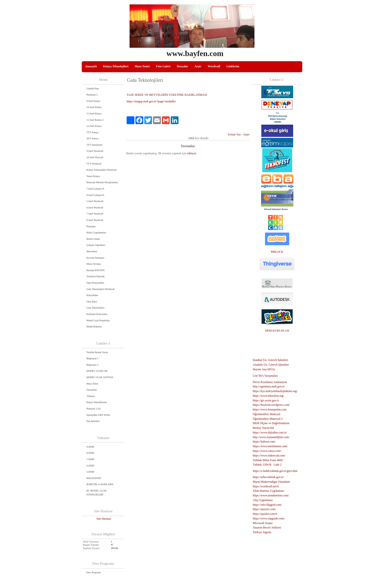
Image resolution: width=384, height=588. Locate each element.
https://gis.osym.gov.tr (266, 400)
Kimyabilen (92, 295)
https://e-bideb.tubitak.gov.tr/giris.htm (275, 471)
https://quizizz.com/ (264, 509)
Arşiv (198, 66)
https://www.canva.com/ (267, 451)
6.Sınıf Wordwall (95, 208)
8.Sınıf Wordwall (95, 220)
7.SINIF (90, 459)
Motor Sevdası (94, 264)
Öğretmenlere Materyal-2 (268, 419)
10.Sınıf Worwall (95, 157)
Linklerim (233, 66)
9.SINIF (90, 447)
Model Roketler (94, 327)
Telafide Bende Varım (97, 352)
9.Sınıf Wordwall (95, 151)
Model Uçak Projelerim (98, 320)
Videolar (91, 396)
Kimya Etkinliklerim (97, 402)
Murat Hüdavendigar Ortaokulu (271, 482)
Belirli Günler (93, 239)
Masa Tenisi (142, 66)
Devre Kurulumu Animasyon (270, 382)
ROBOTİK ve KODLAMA (100, 484)
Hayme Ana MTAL (264, 369)
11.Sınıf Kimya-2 (95, 120)
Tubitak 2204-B (262, 465)
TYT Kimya (92, 132)
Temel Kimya (93, 176)
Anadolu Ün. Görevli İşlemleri (271, 365)
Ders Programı (94, 572)
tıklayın (192, 153)
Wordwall (214, 66)
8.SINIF (90, 453)
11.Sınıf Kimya (94, 114)
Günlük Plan (93, 89)
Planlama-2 (92, 95)
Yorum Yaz (234, 134)
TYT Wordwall (94, 164)
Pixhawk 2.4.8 (94, 409)
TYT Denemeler (95, 145)
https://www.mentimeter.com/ (270, 446)
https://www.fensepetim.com (270, 409)
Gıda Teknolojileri (95, 308)
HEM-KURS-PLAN (277, 331)
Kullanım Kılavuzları (97, 314)
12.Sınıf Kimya (94, 126)
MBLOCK (277, 252)
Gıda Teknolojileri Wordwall (101, 289)
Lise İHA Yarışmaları (265, 376)
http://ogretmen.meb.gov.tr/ (269, 386)
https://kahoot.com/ (264, 442)
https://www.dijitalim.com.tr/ (270, 432)
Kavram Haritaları (95, 258)
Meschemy (92, 251)
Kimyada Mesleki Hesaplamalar (102, 182)
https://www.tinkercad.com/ (269, 456)
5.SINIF (90, 472)
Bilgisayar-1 (92, 358)
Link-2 (278, 465)
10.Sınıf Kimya (94, 107)
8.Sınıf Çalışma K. (96, 195)
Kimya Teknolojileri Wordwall (102, 170)
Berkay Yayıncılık (263, 428)
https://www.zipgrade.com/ (269, 518)
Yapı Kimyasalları (95, 283)
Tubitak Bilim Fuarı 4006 (268, 460)
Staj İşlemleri (93, 421)
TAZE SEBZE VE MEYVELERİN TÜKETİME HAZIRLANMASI (167, 95)
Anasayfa (91, 66)
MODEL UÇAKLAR (97, 371)
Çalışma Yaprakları (96, 245)
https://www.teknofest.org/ (268, 396)
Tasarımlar (92, 390)
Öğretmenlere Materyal (266, 414)
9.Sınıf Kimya (93, 101)
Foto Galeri (163, 66)
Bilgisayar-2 (92, 365)
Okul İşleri (92, 302)
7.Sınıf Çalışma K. (96, 189)
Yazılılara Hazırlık (96, 276)
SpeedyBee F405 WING (98, 415)
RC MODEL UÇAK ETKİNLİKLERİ (96, 493)
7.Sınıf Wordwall (95, 214)
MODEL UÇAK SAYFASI (100, 377)
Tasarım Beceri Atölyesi (267, 528)
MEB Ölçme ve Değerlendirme (271, 423)
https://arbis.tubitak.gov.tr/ (268, 477)
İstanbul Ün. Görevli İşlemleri (270, 360)
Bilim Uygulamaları (96, 233)
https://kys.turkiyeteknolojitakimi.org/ (275, 391)
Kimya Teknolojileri (116, 66)
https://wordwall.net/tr (266, 486)
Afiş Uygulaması (263, 500)
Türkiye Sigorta (262, 532)
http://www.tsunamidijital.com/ (271, 437)
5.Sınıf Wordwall (95, 201)
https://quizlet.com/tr (265, 514)
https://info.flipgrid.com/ (267, 505)
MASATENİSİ (94, 478)
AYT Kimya (92, 138)
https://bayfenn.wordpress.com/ (271, 405)
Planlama (91, 226)
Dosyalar (182, 66)
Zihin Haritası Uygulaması (268, 491)
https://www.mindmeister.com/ (271, 495)
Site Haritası (104, 519)
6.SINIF (90, 466)
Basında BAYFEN (96, 270)
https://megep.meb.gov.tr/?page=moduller (151, 101)
